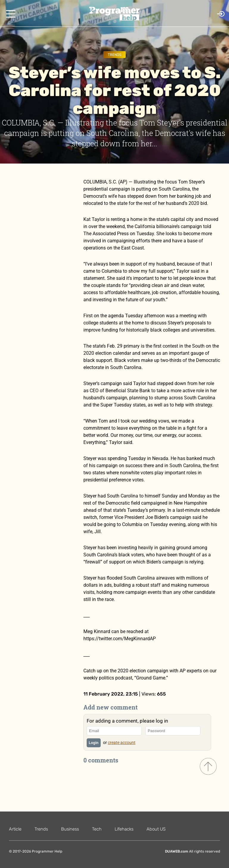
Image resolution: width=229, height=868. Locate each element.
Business (70, 829)
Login (94, 743)
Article (15, 829)
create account (122, 743)
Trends (114, 55)
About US (156, 829)
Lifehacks (124, 829)
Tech (97, 829)
